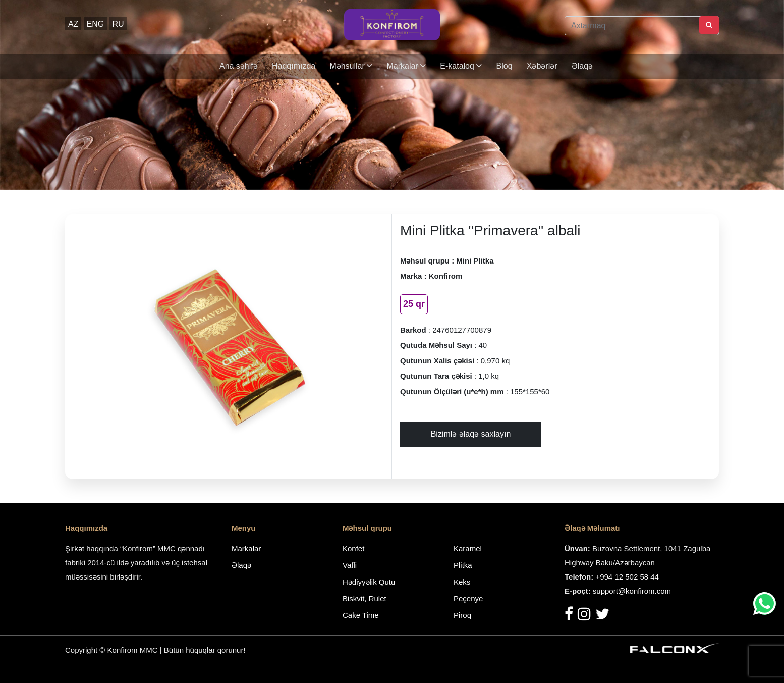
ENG (96, 24)
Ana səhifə (239, 66)
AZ (73, 24)
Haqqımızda (294, 66)
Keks (462, 582)
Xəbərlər (542, 66)
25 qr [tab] (414, 304)
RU (118, 24)
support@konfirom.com (632, 591)
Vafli (350, 565)
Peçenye (468, 598)
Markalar (406, 66)
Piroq (462, 615)
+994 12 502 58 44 (627, 577)
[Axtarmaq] (642, 26)
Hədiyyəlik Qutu (369, 582)
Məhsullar (351, 66)
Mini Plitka (475, 261)
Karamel (468, 548)
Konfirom (446, 276)
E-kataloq (461, 66)
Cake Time (361, 615)
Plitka (463, 565)
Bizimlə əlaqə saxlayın (471, 434)
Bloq (505, 66)
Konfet (353, 548)
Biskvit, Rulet (365, 598)
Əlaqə (582, 66)
